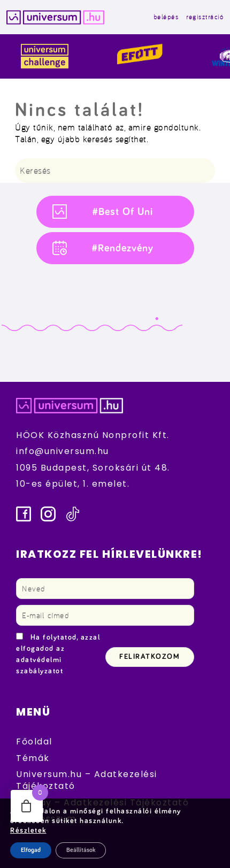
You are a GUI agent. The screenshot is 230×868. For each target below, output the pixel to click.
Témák (33, 758)
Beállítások (81, 850)
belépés (166, 17)
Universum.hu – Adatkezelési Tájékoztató (87, 780)
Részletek (28, 831)
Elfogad (31, 850)
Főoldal (34, 742)
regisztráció (205, 17)
